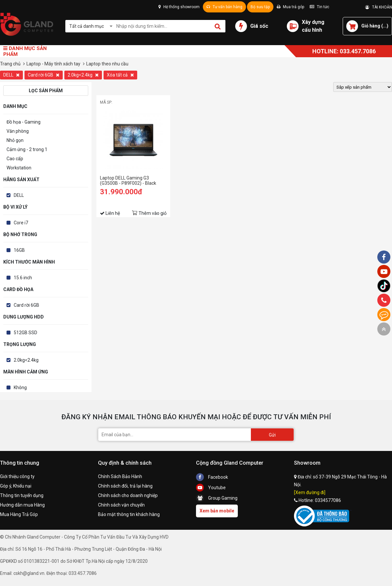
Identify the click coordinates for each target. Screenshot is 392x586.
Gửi (272, 435)
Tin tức (319, 7)
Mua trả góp (290, 7)
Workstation (19, 168)
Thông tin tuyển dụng (22, 495)
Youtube (211, 488)
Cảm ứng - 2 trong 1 (27, 149)
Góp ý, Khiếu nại (16, 486)
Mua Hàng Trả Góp (19, 514)
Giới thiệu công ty (17, 476)
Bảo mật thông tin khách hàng (129, 514)
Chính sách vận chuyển (121, 505)
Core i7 (21, 223)
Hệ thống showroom (179, 7)
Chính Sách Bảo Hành (120, 476)
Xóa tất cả (120, 75)
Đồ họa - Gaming (24, 122)
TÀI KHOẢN (379, 7)
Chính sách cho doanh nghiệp (128, 495)
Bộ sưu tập (260, 7)
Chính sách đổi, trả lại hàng (125, 486)
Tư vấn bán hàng (224, 7)
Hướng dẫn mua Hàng (22, 505)
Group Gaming (217, 498)
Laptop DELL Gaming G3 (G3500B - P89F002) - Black (128, 181)
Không (20, 388)
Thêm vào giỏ (153, 213)
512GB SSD (25, 333)
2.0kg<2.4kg (83, 75)
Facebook (212, 477)
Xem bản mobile (217, 511)
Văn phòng (18, 131)
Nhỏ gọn (15, 140)
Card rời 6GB (44, 75)
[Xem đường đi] (310, 492)
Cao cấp (15, 159)
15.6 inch (23, 278)
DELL (11, 75)
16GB (19, 250)
